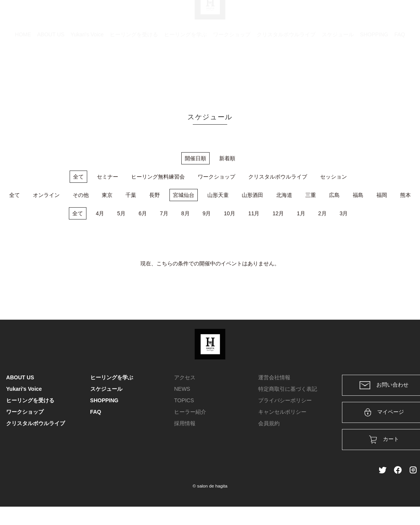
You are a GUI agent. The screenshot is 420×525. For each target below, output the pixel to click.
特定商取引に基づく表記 (288, 389)
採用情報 (185, 423)
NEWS (182, 389)
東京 (107, 195)
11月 (254, 213)
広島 (334, 195)
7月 (164, 213)
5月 (121, 213)
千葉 (131, 195)
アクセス (185, 377)
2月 (322, 213)
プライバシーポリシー (285, 400)
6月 (143, 213)
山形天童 (218, 195)
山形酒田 (252, 195)
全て (78, 177)
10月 (230, 213)
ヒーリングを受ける (134, 71)
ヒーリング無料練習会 (158, 177)
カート (331, 16)
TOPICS (184, 400)
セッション (334, 177)
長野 (155, 195)
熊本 (405, 195)
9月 (207, 213)
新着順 (227, 158)
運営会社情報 (274, 377)
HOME (23, 71)
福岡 (382, 195)
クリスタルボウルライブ (286, 71)
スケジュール (338, 71)
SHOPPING (374, 71)
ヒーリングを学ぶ (186, 71)
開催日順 (195, 158)
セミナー (107, 177)
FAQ (400, 71)
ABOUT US (51, 71)
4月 (100, 213)
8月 (186, 213)
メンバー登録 (400, 16)
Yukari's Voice (87, 71)
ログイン (362, 16)
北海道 (284, 195)
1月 (301, 213)
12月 (278, 213)
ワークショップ (232, 71)
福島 (358, 195)
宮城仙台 (184, 195)
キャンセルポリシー (282, 412)
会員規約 (269, 423)
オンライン (46, 195)
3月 (344, 213)
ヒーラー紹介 (190, 412)
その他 (81, 195)
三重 (311, 195)
